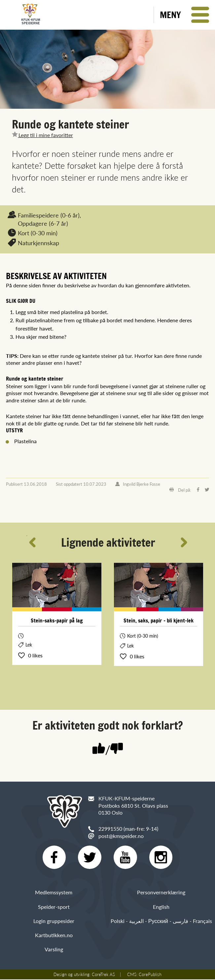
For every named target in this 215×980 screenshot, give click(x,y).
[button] (184, 15)
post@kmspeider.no (121, 836)
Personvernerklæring (161, 893)
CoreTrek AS (103, 975)
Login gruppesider (54, 921)
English (161, 907)
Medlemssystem (54, 893)
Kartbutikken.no (54, 935)
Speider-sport (54, 907)
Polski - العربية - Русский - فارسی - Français (161, 921)
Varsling (54, 950)
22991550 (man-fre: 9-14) (128, 829)
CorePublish (150, 975)
